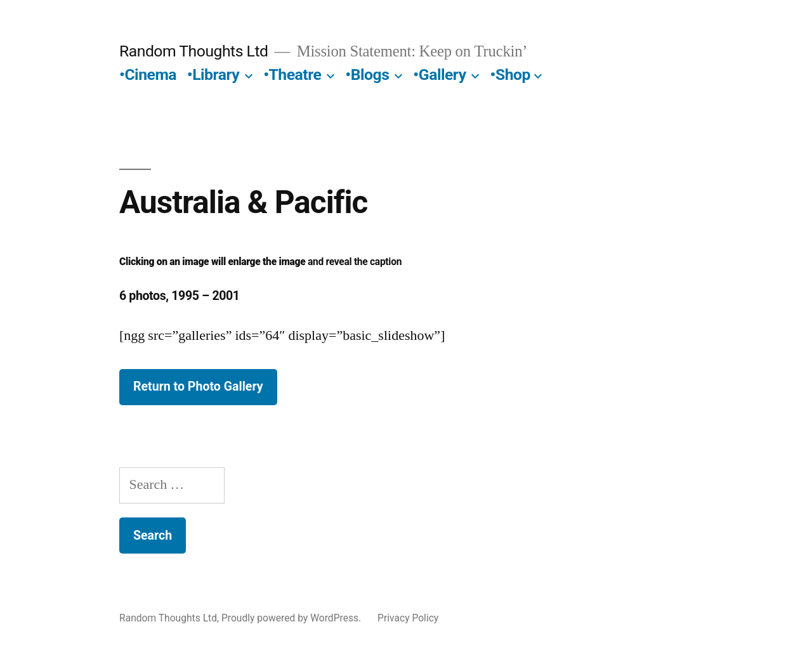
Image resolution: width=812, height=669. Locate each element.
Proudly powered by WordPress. (292, 618)
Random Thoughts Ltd (194, 51)
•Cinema (148, 75)
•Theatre (292, 75)
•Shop (510, 75)
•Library (213, 75)
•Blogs (367, 75)
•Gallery (439, 75)
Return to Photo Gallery (198, 386)
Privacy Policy (408, 618)
